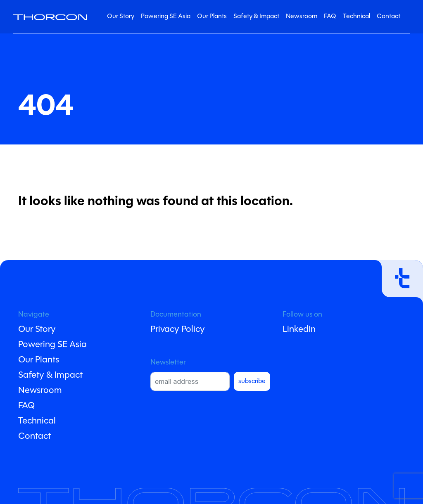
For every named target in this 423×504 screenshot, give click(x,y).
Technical (356, 17)
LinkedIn (299, 330)
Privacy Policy (178, 330)
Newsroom (302, 17)
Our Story (121, 17)
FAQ (330, 17)
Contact (389, 17)
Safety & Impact (256, 17)
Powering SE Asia (166, 17)
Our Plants (212, 17)
